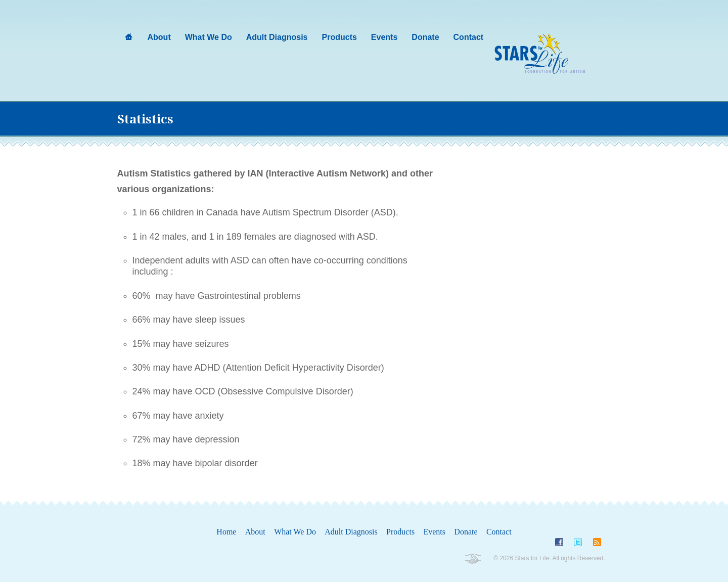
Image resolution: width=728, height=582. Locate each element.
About (255, 532)
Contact (499, 532)
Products (400, 532)
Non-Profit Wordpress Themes (472, 559)
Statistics (145, 119)
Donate (466, 532)
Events (434, 532)
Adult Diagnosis (351, 532)
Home (226, 532)
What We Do (295, 532)
